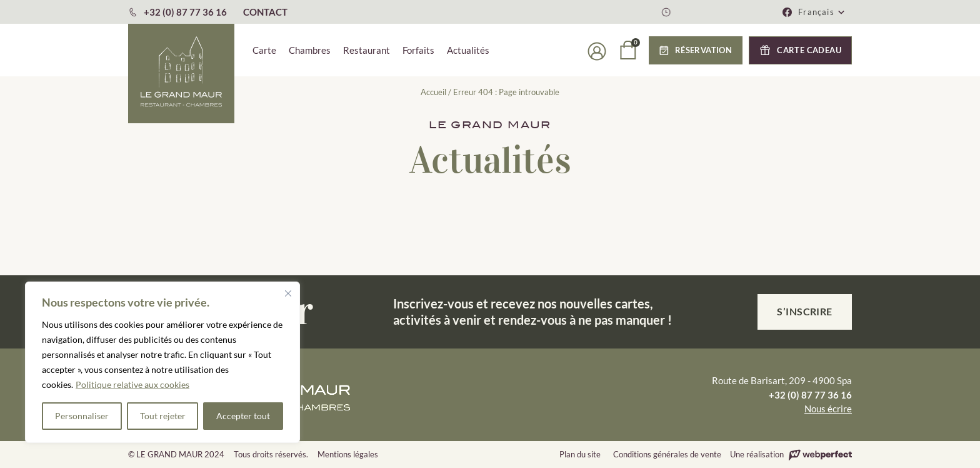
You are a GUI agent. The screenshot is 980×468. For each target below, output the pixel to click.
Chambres (310, 50)
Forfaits (418, 50)
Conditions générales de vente (667, 454)
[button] (822, 12)
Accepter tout (243, 416)
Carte (264, 50)
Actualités (468, 50)
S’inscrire (805, 311)
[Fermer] (288, 293)
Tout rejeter (163, 416)
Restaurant (367, 50)
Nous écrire (828, 409)
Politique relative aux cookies (132, 384)
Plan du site (580, 454)
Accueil (433, 92)
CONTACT (265, 12)
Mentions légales (348, 454)
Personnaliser (82, 416)
